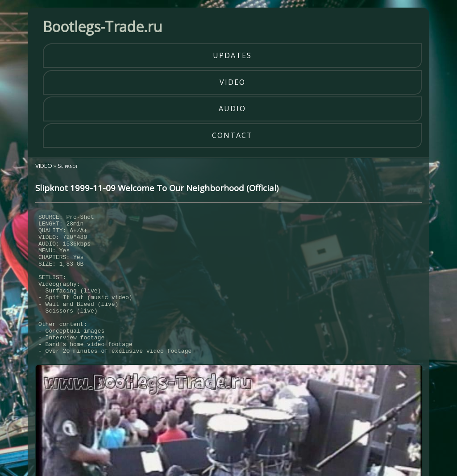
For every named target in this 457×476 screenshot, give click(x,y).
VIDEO (44, 166)
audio (232, 109)
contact (232, 135)
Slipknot (68, 166)
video (233, 82)
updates (232, 55)
